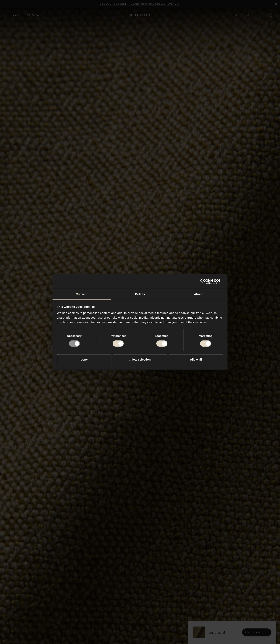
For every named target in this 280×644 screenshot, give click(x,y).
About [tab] (198, 294)
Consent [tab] (82, 294)
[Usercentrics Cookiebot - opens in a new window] (206, 281)
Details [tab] (140, 294)
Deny (84, 360)
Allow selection (140, 360)
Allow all (196, 360)
